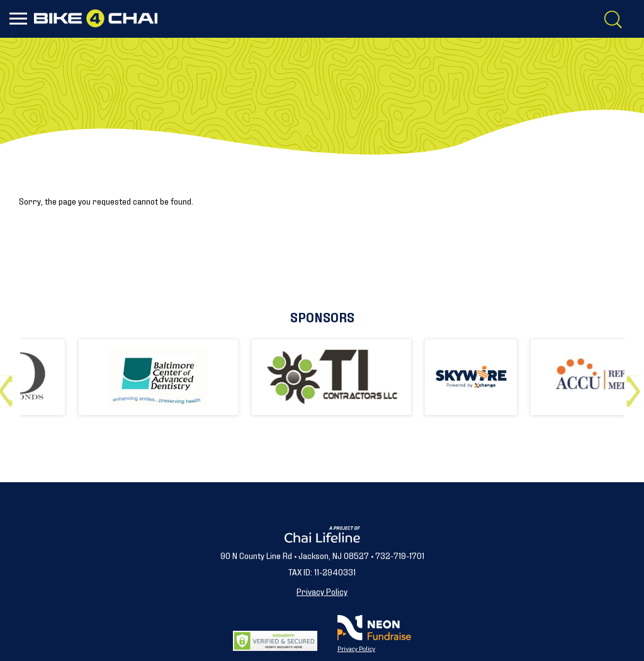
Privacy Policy (322, 591)
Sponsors (322, 316)
